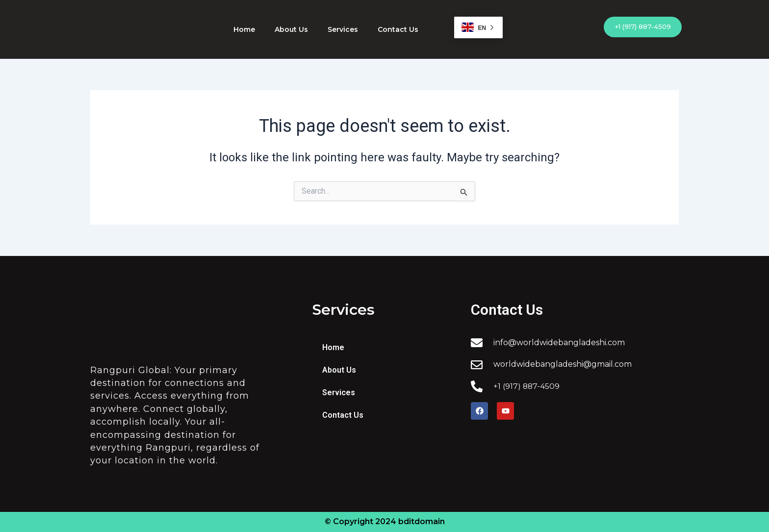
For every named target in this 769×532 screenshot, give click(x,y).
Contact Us (398, 29)
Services (343, 29)
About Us (291, 29)
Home (244, 29)
